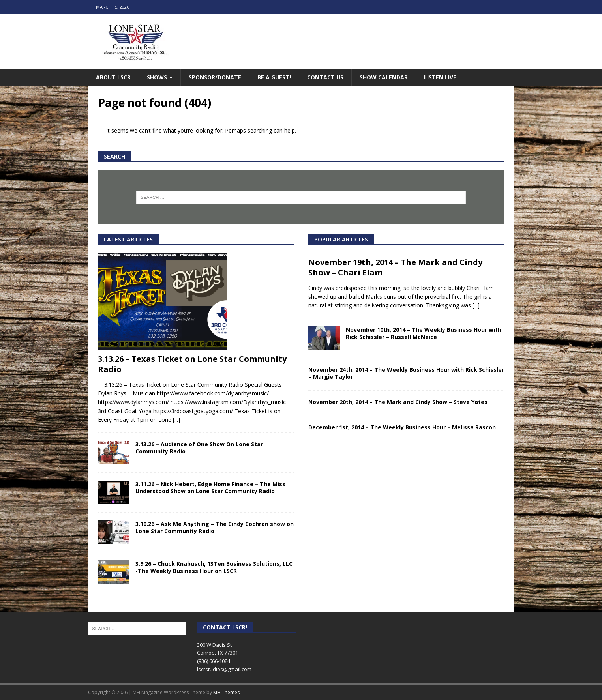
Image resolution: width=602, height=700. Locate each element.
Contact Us (325, 77)
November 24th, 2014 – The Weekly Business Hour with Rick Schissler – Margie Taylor (406, 373)
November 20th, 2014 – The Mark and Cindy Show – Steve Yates (398, 402)
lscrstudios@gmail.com (224, 669)
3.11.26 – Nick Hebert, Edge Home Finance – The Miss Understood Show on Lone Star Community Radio (210, 488)
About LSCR (113, 77)
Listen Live (440, 77)
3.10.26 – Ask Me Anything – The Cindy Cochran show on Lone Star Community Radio (215, 527)
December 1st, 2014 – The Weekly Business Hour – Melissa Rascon (402, 427)
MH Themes (226, 692)
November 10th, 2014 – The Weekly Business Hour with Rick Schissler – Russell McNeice (424, 333)
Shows (157, 77)
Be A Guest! (274, 77)
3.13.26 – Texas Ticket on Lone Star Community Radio (192, 364)
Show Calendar (384, 77)
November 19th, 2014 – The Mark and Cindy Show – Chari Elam (395, 267)
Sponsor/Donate (215, 77)
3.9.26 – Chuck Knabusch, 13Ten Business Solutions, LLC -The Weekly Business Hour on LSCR (214, 567)
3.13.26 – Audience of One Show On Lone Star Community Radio (199, 448)
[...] (176, 420)
